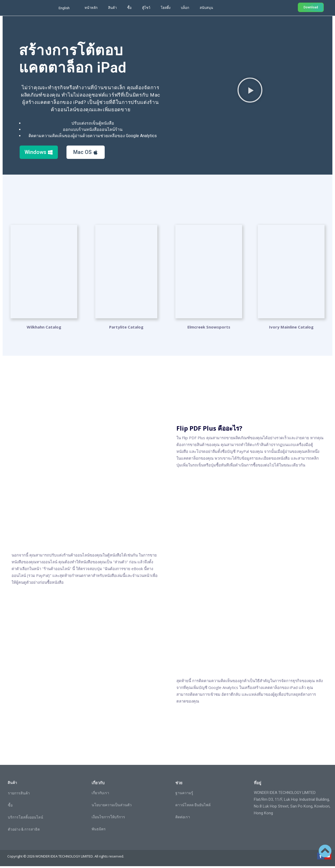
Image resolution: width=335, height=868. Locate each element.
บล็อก (185, 8)
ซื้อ (129, 8)
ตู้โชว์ (146, 8)
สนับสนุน (206, 8)
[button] (250, 91)
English (64, 8)
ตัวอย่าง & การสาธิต (24, 831)
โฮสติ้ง (166, 8)
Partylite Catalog (126, 329)
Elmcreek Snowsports (209, 329)
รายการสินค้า (19, 795)
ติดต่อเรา (183, 819)
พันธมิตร (99, 831)
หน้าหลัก (91, 8)
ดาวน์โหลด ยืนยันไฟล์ (193, 807)
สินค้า (112, 8)
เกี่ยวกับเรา (100, 795)
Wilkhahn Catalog (44, 329)
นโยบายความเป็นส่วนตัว (112, 807)
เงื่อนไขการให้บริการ (108, 819)
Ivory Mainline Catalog (291, 329)
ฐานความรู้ (184, 795)
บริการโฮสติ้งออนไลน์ (26, 819)
